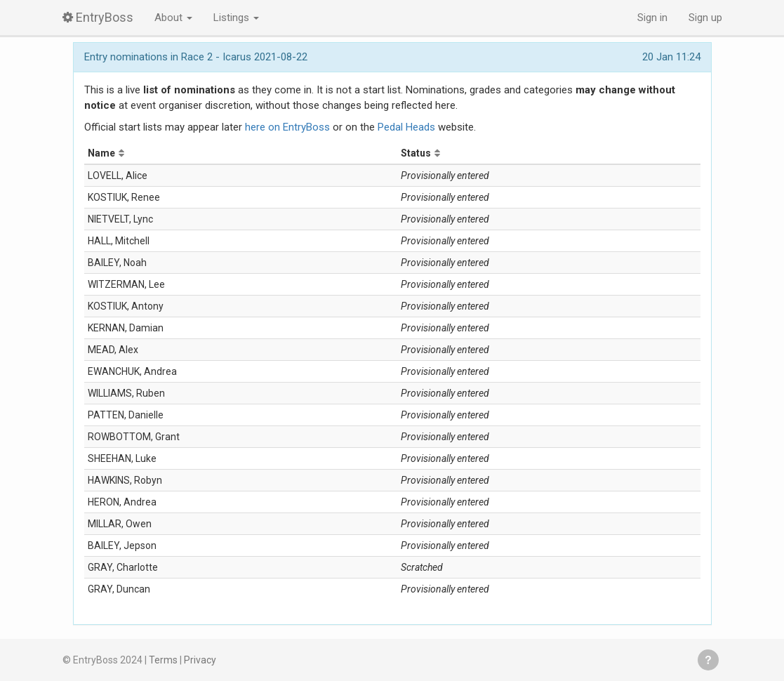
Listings (236, 18)
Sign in (652, 18)
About (173, 18)
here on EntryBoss (287, 127)
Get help (708, 660)
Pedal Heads (406, 127)
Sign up (705, 18)
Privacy (200, 660)
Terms (163, 660)
